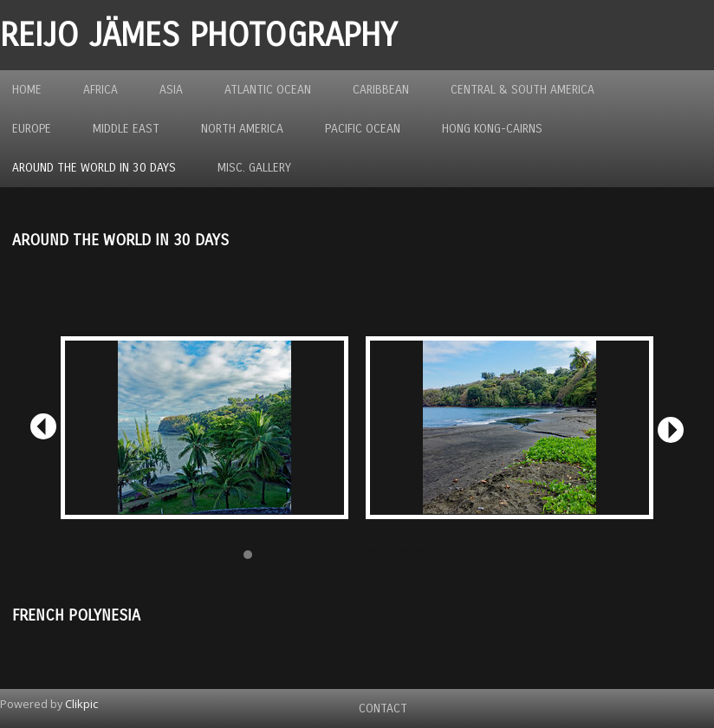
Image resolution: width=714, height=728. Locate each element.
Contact (383, 708)
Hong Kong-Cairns (492, 129)
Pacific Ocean (363, 129)
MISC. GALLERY (254, 168)
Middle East (126, 129)
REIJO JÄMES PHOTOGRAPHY (198, 35)
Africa (101, 90)
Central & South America (523, 90)
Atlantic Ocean (268, 90)
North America (242, 129)
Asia (171, 90)
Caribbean (381, 90)
